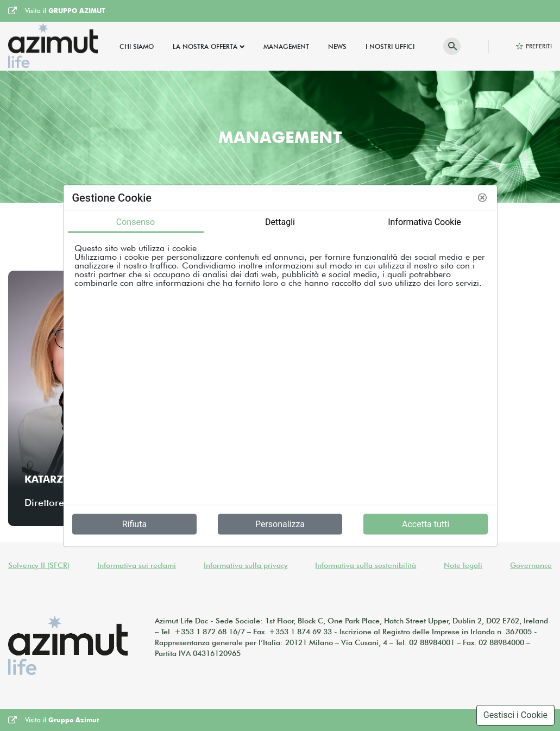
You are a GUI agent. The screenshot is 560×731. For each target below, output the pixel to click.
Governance (531, 565)
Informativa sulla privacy (246, 565)
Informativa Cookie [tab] (424, 221)
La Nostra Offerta (205, 46)
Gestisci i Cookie (515, 715)
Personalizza (280, 524)
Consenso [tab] (136, 221)
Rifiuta (134, 524)
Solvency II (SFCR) (39, 565)
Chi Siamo (137, 46)
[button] (482, 198)
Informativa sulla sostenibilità (366, 565)
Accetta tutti (426, 524)
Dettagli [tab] (280, 221)
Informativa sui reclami (137, 565)
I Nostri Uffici (390, 46)
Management (286, 46)
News (337, 46)
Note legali (463, 565)
